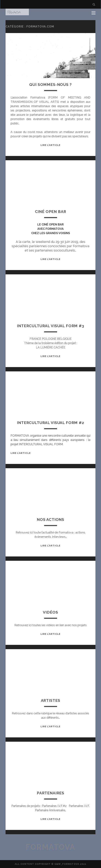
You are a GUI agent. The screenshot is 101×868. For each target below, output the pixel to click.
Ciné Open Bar (51, 212)
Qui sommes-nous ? (50, 85)
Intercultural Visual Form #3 (50, 326)
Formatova (50, 847)
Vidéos (50, 612)
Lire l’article (51, 145)
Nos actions (50, 520)
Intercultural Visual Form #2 (50, 423)
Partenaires (50, 793)
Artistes (51, 700)
